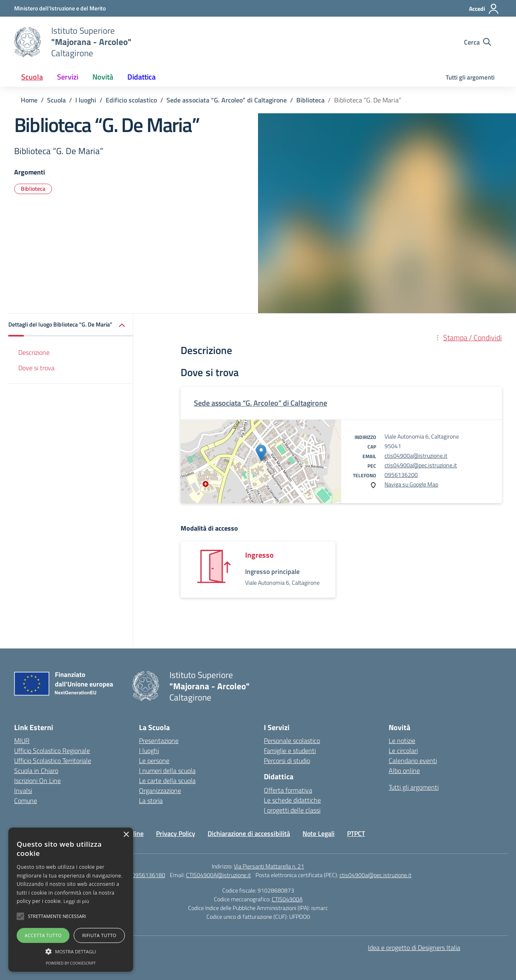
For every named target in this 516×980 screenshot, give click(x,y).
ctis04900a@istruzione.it (416, 455)
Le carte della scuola (167, 781)
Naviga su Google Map (411, 484)
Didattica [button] (141, 77)
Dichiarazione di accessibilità (249, 833)
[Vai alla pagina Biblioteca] (310, 100)
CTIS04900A (287, 899)
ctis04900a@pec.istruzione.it (421, 465)
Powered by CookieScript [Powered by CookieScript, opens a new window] (71, 963)
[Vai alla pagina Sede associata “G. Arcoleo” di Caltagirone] (227, 100)
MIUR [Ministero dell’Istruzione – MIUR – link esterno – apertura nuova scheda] (22, 741)
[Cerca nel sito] (478, 42)
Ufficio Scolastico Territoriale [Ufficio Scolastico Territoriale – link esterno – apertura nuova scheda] (53, 761)
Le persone (154, 761)
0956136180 (149, 875)
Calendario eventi (413, 761)
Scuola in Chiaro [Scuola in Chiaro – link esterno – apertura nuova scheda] (36, 771)
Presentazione (159, 741)
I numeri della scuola (167, 771)
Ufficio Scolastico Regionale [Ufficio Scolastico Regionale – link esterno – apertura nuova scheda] (52, 751)
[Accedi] (484, 9)
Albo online (404, 771)
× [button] (126, 835)
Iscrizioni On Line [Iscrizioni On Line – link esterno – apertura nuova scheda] (37, 781)
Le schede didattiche (292, 800)
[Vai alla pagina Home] (29, 100)
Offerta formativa (288, 790)
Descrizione (34, 352)
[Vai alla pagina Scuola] (56, 100)
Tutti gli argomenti (470, 77)
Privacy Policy (176, 833)
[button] (71, 325)
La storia (151, 800)
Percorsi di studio (287, 761)
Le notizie (402, 741)
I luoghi (149, 751)
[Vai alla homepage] (27, 42)
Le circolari (403, 751)
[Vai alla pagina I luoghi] (86, 100)
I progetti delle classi (292, 810)
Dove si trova (36, 368)
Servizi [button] (68, 77)
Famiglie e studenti (290, 751)
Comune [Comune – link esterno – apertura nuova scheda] (26, 800)
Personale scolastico (292, 741)
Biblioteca (33, 188)
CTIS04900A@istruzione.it (218, 875)
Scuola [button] (32, 77)
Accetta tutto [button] (43, 935)
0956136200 (401, 475)
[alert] (71, 900)
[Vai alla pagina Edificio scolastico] (131, 100)
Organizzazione (160, 790)
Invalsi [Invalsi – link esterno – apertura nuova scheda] (23, 790)
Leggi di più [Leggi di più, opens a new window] (77, 901)
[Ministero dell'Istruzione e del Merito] (60, 8)
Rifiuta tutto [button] (99, 935)
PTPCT (356, 833)
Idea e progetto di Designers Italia (414, 948)
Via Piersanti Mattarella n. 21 (269, 866)
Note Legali (319, 833)
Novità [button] (103, 77)
